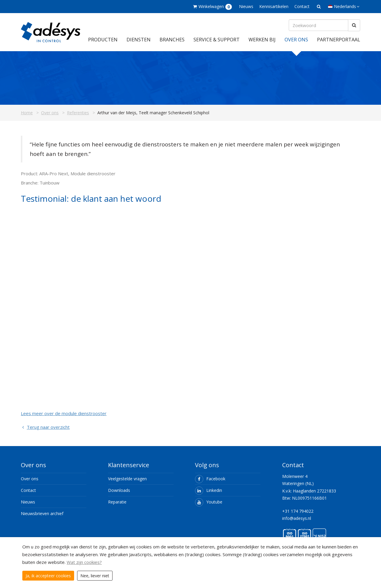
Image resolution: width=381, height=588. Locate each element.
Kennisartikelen (274, 6)
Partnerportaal (339, 40)
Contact (302, 6)
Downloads (119, 490)
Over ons (296, 40)
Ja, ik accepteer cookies (48, 576)
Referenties (78, 113)
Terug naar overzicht (45, 427)
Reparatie (117, 502)
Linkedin (209, 490)
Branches (172, 40)
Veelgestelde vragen (127, 479)
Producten (103, 40)
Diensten (139, 40)
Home (27, 113)
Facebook (210, 479)
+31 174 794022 (298, 511)
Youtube (209, 502)
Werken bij (262, 40)
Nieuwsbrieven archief (42, 513)
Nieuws (246, 6)
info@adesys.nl (297, 518)
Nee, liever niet (95, 576)
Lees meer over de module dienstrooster (64, 413)
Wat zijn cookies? (84, 562)
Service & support (217, 40)
